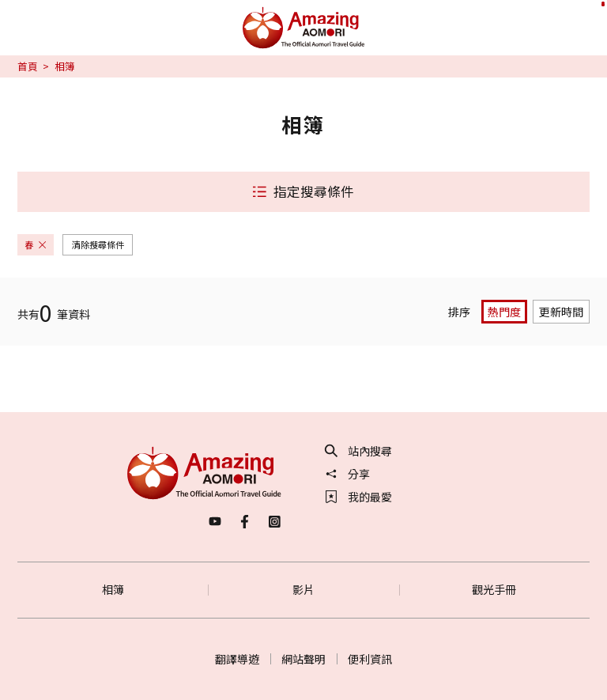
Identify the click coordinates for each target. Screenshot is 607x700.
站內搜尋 (359, 451)
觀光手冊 (494, 589)
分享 (348, 474)
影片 (303, 589)
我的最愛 (359, 497)
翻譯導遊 (237, 659)
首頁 (28, 66)
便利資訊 (370, 659)
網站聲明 (303, 659)
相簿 (113, 589)
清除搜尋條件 (98, 244)
